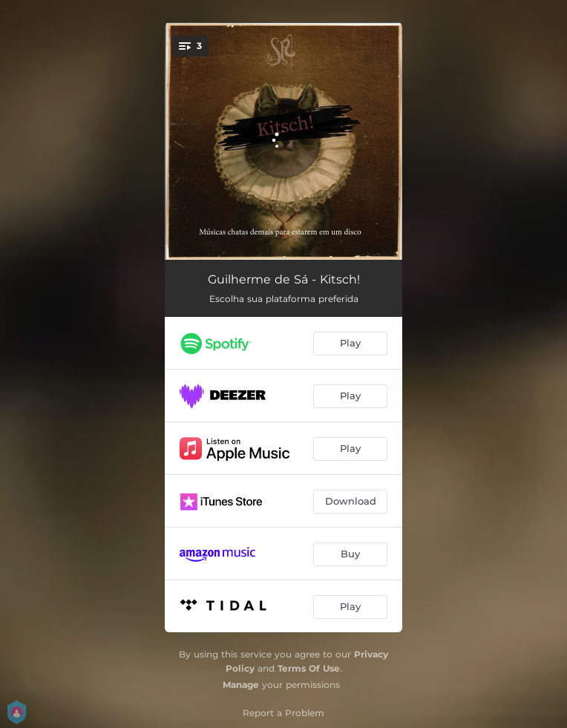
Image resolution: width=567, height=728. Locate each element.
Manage (241, 685)
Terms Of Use (309, 668)
